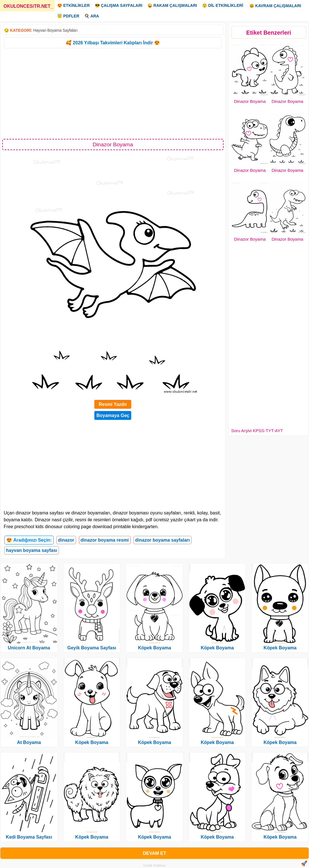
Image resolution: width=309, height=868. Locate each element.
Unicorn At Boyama (29, 648)
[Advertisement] (113, 93)
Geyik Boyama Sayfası (92, 648)
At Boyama (29, 742)
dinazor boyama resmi (105, 540)
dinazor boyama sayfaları (163, 540)
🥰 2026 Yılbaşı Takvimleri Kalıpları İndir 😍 (113, 43)
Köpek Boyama (92, 742)
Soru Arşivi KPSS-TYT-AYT (257, 431)
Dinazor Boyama (250, 101)
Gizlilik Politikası (154, 865)
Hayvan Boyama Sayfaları (55, 30)
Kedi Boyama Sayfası (29, 837)
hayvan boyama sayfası (32, 550)
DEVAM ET (154, 853)
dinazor (66, 540)
